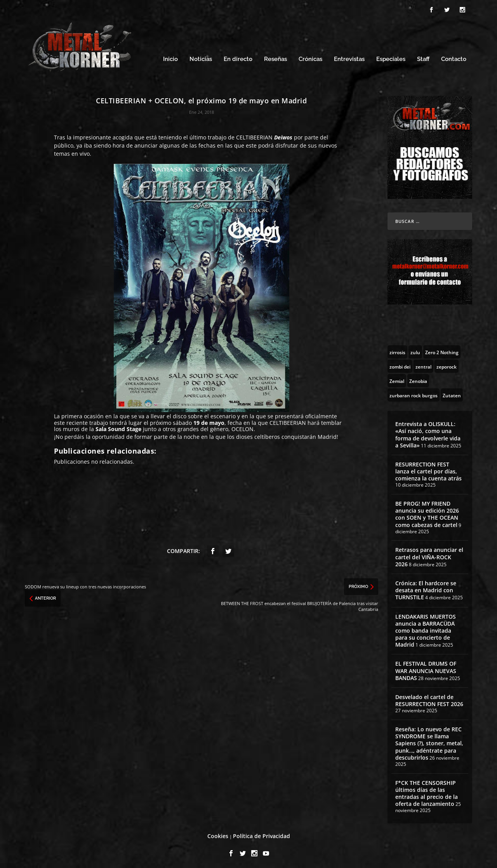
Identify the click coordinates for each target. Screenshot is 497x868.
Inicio (170, 57)
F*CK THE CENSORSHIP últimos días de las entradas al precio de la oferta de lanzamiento (427, 791)
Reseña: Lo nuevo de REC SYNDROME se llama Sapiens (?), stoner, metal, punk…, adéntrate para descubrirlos (429, 741)
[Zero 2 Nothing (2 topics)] (442, 350)
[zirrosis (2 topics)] (397, 350)
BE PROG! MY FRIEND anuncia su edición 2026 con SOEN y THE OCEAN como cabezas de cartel (427, 512)
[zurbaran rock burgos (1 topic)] (414, 393)
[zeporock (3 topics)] (447, 364)
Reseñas (275, 57)
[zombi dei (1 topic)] (400, 364)
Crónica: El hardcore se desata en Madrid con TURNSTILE (426, 588)
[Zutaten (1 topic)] (452, 393)
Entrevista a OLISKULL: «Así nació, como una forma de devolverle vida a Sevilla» (428, 432)
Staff (423, 57)
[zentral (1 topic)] (423, 364)
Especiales (391, 57)
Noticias (201, 57)
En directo (238, 57)
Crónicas (310, 57)
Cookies (218, 834)
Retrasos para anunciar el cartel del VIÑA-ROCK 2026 (429, 555)
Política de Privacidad (262, 834)
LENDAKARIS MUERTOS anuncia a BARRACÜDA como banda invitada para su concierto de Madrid (426, 628)
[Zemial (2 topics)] (397, 378)
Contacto (454, 57)
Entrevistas (349, 57)
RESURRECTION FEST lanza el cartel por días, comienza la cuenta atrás (428, 469)
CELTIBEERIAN (254, 135)
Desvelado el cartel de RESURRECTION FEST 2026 (429, 698)
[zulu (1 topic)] (415, 350)
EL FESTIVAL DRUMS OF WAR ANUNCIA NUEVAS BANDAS (426, 669)
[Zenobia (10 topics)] (418, 378)
